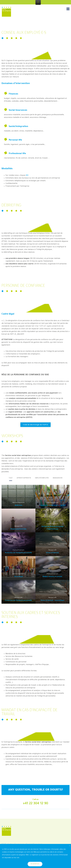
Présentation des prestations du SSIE (52, 506)
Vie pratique (19, 577)
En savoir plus (35, 864)
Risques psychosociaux (19, 529)
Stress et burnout (52, 553)
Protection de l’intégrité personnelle (18, 553)
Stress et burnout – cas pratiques (52, 601)
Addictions (19, 506)
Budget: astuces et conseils (52, 577)
